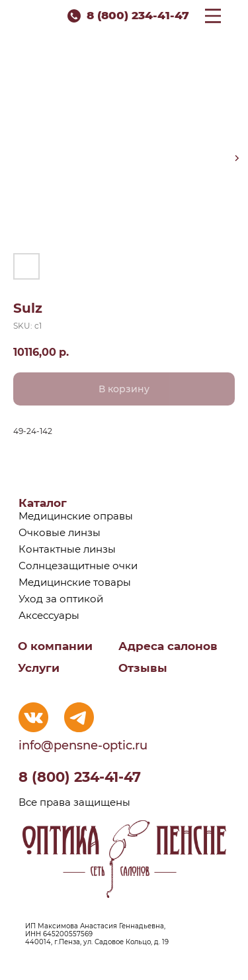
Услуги (39, 668)
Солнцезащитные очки (78, 566)
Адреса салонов (168, 646)
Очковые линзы (60, 532)
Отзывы (143, 668)
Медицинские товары (75, 582)
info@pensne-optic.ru (83, 745)
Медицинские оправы (76, 516)
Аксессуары (49, 615)
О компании (55, 646)
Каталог (43, 503)
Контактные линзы (67, 549)
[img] (33, 717)
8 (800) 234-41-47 (138, 15)
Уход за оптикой (61, 599)
